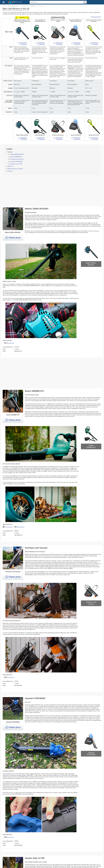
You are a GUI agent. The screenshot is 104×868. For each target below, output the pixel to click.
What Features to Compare (15, 169)
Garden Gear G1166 (16, 164)
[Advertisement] (27, 190)
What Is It (10, 166)
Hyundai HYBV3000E (17, 162)
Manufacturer (9, 343)
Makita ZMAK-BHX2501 (17, 154)
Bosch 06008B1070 (16, 157)
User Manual (8, 527)
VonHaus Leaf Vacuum (17, 159)
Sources (10, 171)
